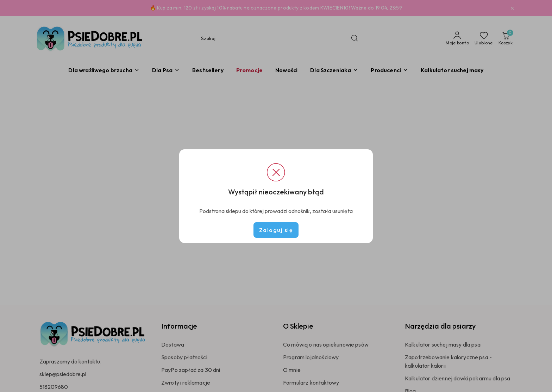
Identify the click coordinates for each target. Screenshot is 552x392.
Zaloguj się (276, 230)
